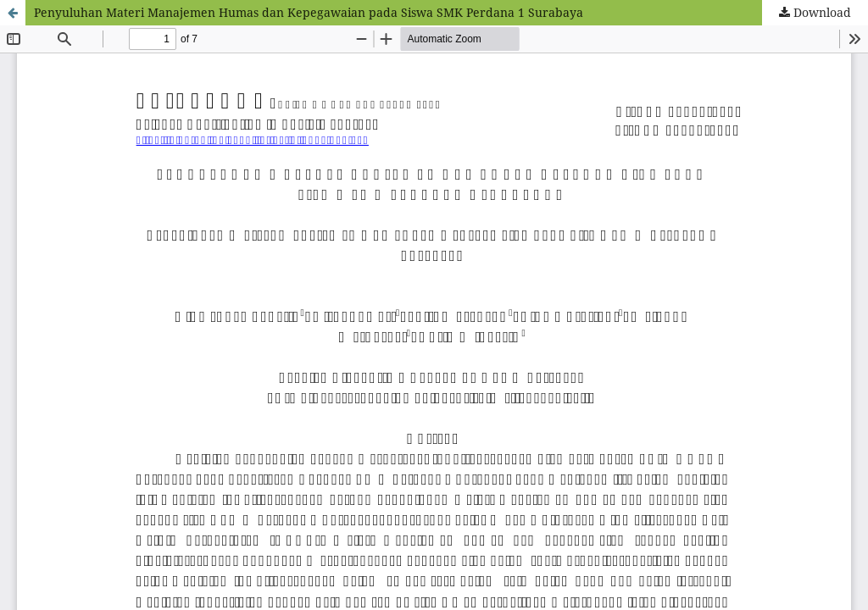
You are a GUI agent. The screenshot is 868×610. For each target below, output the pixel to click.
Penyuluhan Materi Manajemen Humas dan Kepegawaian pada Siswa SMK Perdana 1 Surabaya (309, 12)
